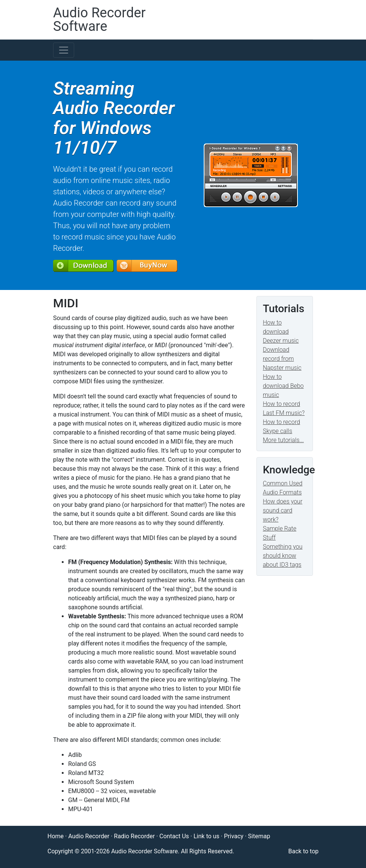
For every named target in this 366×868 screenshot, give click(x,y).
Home (56, 836)
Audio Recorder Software (99, 20)
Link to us (207, 836)
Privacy (234, 836)
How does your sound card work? (283, 510)
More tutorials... (283, 440)
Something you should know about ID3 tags (283, 556)
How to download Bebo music (283, 386)
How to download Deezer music (281, 332)
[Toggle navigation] (64, 50)
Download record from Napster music (282, 359)
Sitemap (259, 836)
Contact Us (174, 836)
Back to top (303, 851)
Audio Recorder (89, 836)
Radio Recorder (135, 836)
